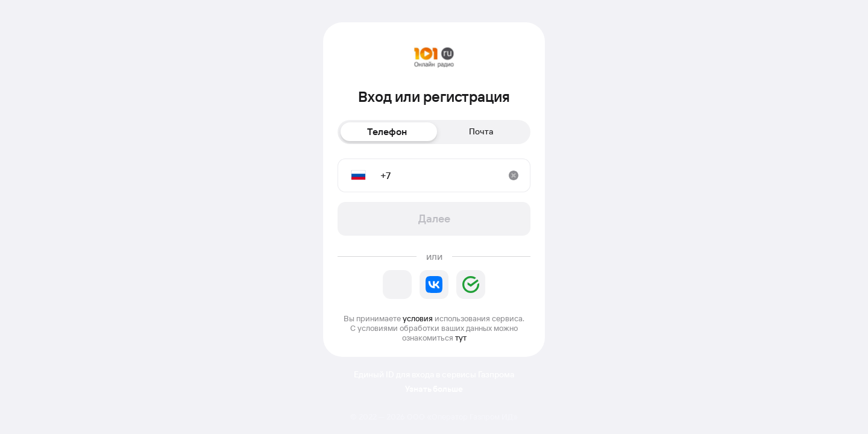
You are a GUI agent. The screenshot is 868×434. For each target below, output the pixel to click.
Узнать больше (434, 389)
